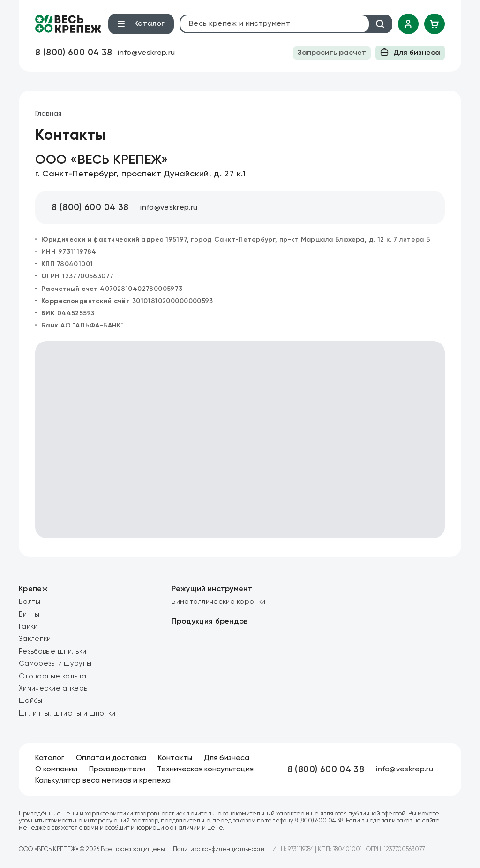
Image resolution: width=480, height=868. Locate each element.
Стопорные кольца (52, 676)
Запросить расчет (332, 53)
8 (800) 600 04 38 (74, 53)
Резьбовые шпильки (52, 651)
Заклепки (35, 639)
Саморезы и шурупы (55, 664)
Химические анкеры (54, 689)
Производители (117, 769)
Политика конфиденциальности (219, 849)
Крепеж (33, 589)
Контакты (175, 758)
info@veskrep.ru (146, 53)
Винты (29, 614)
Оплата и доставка (111, 758)
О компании (56, 769)
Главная (48, 114)
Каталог (50, 758)
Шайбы (31, 701)
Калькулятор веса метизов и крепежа (103, 781)
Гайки (28, 627)
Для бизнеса (410, 52)
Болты (30, 602)
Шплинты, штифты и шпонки (67, 713)
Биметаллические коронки (218, 602)
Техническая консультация (205, 769)
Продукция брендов (210, 622)
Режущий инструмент (212, 589)
